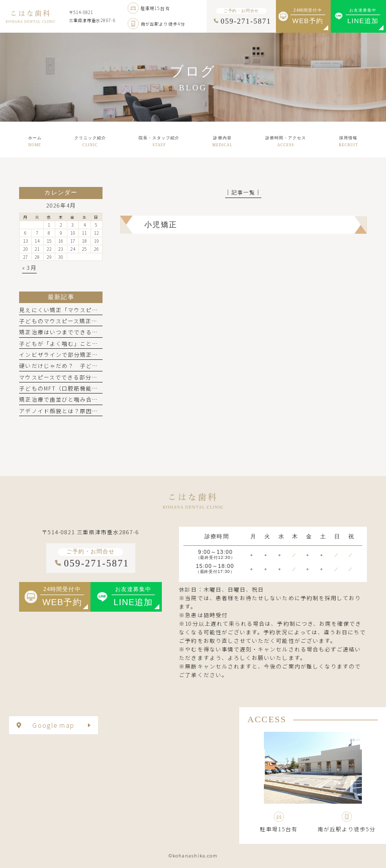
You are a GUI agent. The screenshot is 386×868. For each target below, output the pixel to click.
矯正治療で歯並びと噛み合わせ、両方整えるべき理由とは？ (101, 399)
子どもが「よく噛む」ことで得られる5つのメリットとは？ (100, 344)
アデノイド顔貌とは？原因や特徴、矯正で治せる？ (89, 411)
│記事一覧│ (243, 192)
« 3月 (29, 268)
